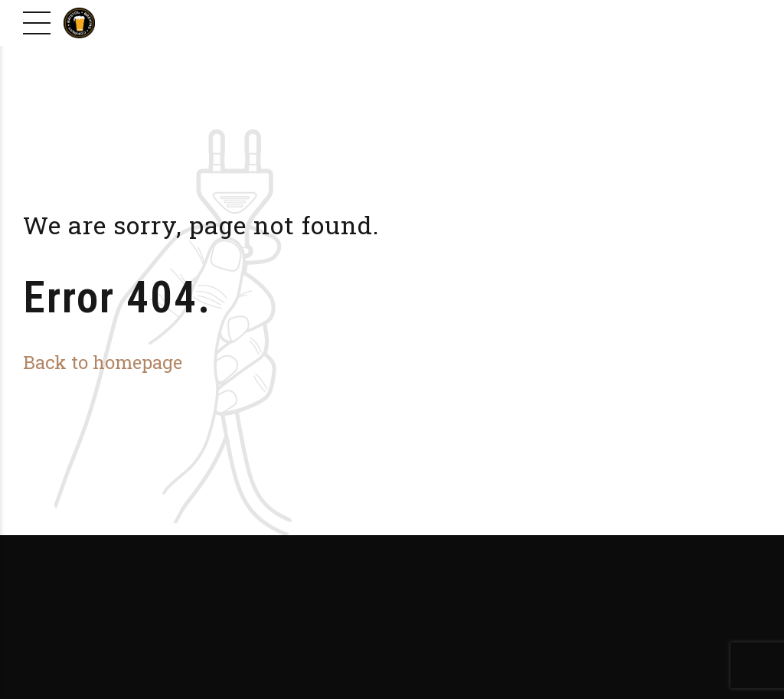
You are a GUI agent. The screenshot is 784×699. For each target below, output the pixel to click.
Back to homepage (103, 362)
